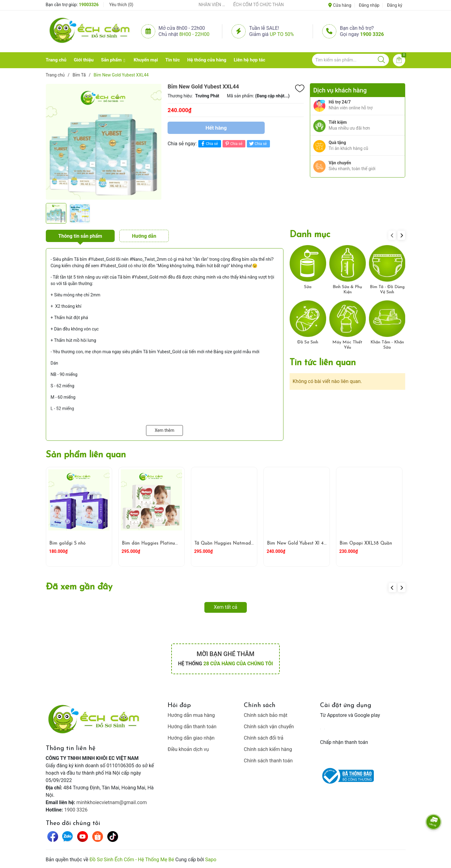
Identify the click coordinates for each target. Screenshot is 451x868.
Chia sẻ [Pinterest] (233, 144)
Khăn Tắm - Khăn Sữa (387, 345)
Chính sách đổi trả (264, 738)
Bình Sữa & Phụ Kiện (347, 290)
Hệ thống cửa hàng (207, 60)
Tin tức (173, 60)
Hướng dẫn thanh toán (192, 727)
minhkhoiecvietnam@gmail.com (112, 802)
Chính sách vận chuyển (269, 727)
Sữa (308, 287)
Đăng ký (395, 5)
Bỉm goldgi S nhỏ (67, 543)
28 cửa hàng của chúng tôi (238, 664)
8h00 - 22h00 (194, 34)
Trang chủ (56, 60)
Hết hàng (216, 128)
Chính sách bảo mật (266, 715)
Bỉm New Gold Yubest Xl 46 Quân (303, 543)
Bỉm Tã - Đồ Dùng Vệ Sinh (387, 290)
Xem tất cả (226, 607)
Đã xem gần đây (79, 587)
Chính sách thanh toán (268, 761)
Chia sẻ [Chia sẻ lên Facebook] (209, 144)
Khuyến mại (146, 60)
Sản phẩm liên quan (86, 455)
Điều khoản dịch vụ (188, 749)
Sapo (211, 860)
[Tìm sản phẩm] (350, 60)
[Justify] (381, 60)
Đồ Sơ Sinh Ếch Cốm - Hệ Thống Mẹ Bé (132, 860)
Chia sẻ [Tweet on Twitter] (257, 144)
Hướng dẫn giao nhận (191, 738)
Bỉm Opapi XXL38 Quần (366, 543)
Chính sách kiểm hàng (268, 749)
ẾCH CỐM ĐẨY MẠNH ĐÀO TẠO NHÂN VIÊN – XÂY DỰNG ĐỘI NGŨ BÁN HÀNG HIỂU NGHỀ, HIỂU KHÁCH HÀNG (215, 5)
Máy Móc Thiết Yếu (347, 345)
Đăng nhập (369, 5)
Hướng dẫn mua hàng (191, 715)
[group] (104, 142)
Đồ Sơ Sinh (308, 342)
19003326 (89, 5)
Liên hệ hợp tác (249, 60)
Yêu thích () (121, 5)
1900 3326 (372, 34)
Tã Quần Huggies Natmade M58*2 (232, 543)
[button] (401, 235)
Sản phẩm (111, 60)
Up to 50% (282, 34)
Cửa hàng (340, 5)
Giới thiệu (84, 60)
